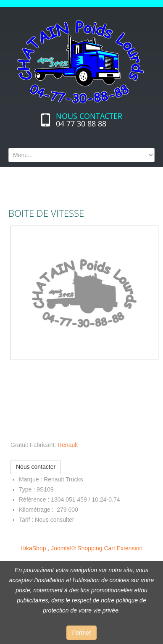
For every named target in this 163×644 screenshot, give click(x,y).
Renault (68, 445)
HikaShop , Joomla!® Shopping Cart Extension (81, 548)
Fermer (81, 633)
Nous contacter (36, 467)
